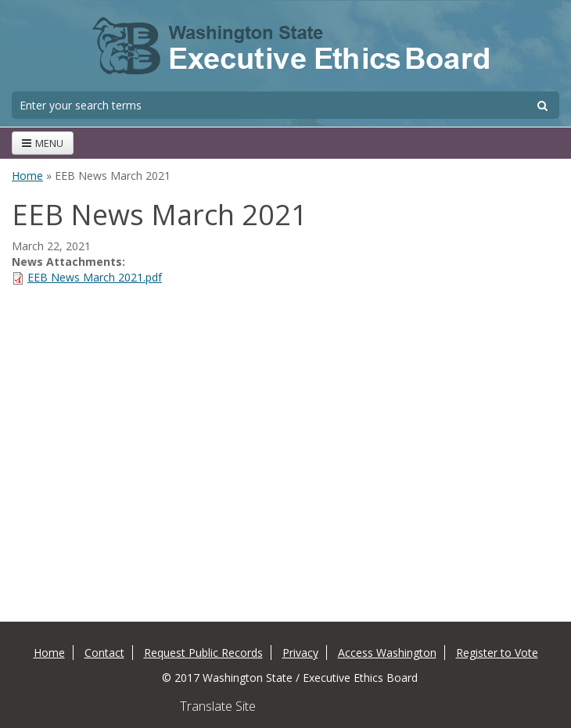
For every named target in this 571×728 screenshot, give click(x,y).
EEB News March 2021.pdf (95, 277)
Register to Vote (497, 653)
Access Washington (387, 653)
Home (27, 176)
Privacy (300, 653)
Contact (104, 653)
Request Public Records (203, 653)
